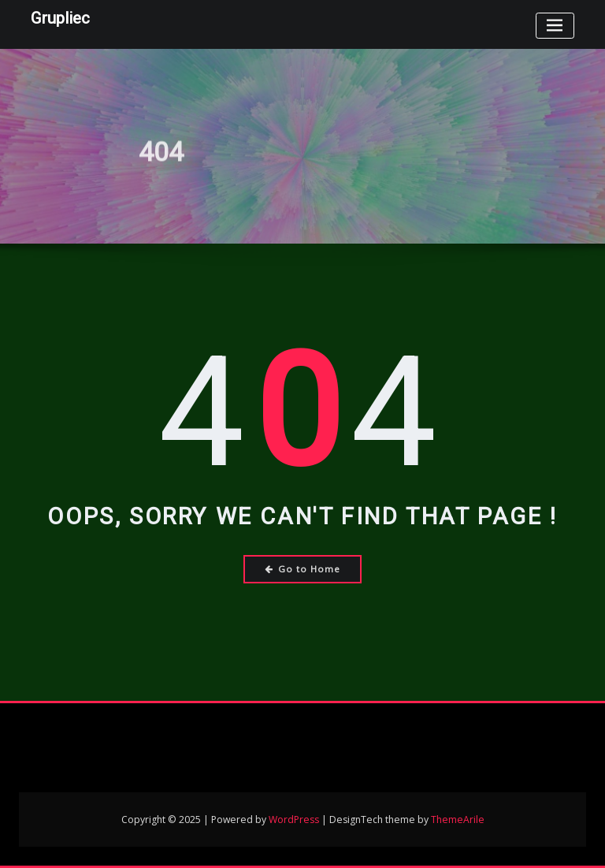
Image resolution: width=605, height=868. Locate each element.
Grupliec (60, 18)
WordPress (294, 820)
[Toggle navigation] (555, 26)
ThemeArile (458, 820)
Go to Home (303, 569)
